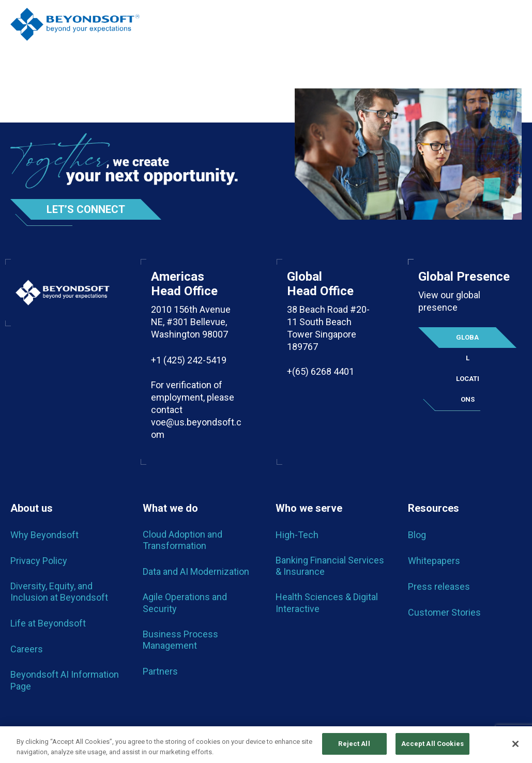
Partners (160, 671)
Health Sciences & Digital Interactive (327, 602)
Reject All (354, 746)
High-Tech (297, 535)
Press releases (439, 586)
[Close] (515, 746)
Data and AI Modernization (196, 571)
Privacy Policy (39, 561)
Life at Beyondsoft (48, 623)
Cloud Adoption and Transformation (183, 540)
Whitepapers (434, 561)
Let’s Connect (86, 209)
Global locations (468, 341)
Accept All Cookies (432, 746)
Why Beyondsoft (44, 535)
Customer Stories (444, 612)
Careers (27, 649)
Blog (417, 535)
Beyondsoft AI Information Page (65, 680)
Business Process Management (180, 640)
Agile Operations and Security (185, 602)
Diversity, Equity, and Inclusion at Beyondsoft (59, 592)
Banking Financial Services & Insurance (330, 566)
